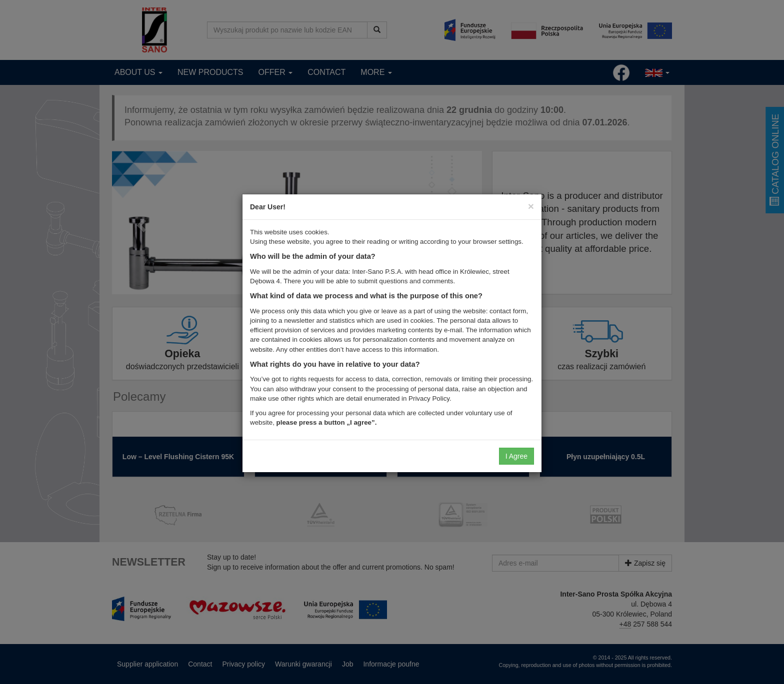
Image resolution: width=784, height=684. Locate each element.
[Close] (531, 206)
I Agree (516, 456)
